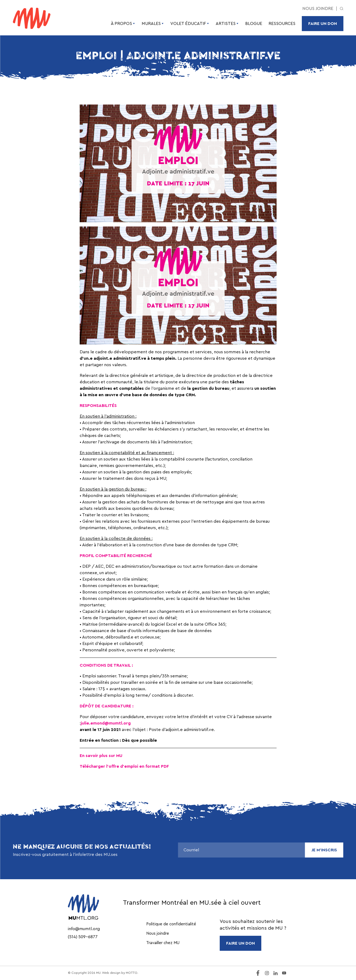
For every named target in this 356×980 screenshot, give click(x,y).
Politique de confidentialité (171, 924)
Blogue (254, 24)
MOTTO (132, 973)
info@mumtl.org (84, 929)
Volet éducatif (190, 24)
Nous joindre (318, 9)
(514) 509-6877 (83, 937)
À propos (123, 24)
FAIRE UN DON (241, 943)
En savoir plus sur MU (101, 756)
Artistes (227, 24)
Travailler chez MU (163, 943)
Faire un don (323, 24)
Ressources (282, 24)
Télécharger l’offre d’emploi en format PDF (124, 766)
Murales (153, 24)
